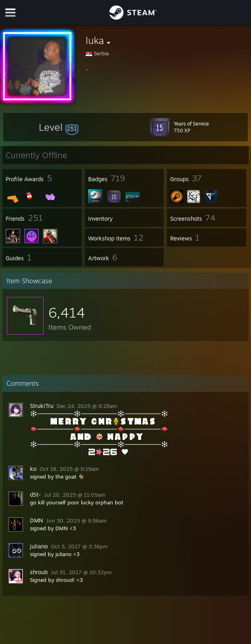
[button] (59, 127)
